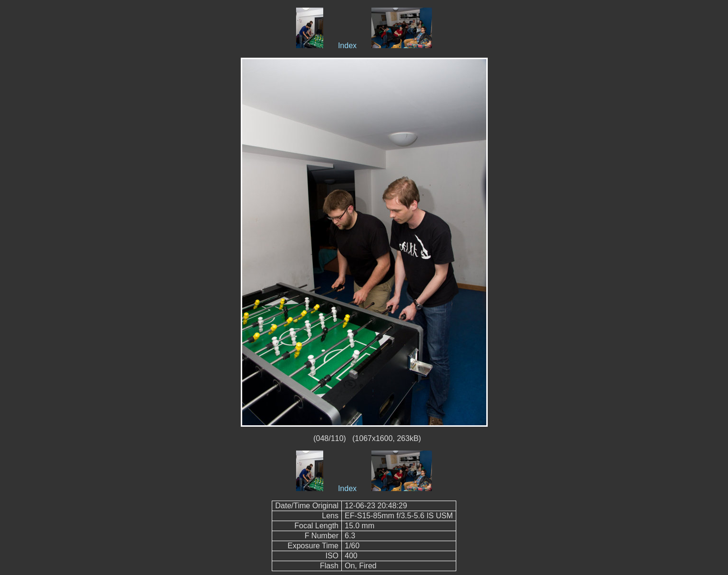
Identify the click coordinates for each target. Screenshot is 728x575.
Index (347, 46)
